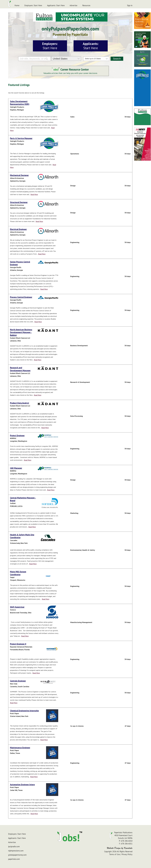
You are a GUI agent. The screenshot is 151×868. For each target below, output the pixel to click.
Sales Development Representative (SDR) (20, 103)
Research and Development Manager (20, 369)
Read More (34, 194)
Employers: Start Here (33, 5)
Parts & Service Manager (21, 138)
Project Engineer (17, 435)
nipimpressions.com (16, 851)
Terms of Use (114, 854)
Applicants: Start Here (56, 5)
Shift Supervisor (17, 607)
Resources (86, 5)
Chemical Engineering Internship (24, 711)
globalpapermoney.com (17, 855)
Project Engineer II (18, 644)
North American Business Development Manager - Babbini (21, 332)
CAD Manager (16, 468)
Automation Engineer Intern (22, 785)
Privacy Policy (127, 854)
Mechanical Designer (19, 175)
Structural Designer (19, 202)
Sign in (130, 5)
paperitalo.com (14, 859)
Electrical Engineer (18, 229)
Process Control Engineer (21, 297)
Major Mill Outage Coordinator (18, 573)
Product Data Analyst (20, 403)
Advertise (73, 5)
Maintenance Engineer (20, 748)
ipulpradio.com (14, 846)
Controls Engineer (18, 681)
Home (17, 5)
